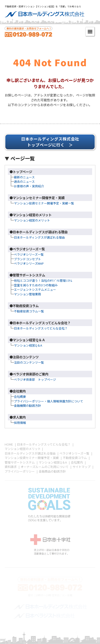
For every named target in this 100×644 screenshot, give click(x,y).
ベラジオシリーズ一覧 (29, 254)
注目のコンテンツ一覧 (29, 362)
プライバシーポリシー (20, 471)
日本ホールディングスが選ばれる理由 (39, 237)
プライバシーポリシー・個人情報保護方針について (48, 401)
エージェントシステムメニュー (35, 289)
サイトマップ (81, 467)
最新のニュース (24, 177)
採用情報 (20, 423)
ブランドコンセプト (27, 259)
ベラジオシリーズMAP (29, 263)
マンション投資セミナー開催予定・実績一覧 (44, 203)
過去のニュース (24, 181)
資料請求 (11, 467)
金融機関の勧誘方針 (27, 406)
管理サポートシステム (20, 462)
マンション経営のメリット (32, 220)
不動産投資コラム (75, 458)
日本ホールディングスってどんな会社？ (41, 328)
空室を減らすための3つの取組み (36, 285)
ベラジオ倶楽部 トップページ (35, 379)
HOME (9, 444)
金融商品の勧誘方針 (52, 471)
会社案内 (77, 462)
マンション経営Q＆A (28, 345)
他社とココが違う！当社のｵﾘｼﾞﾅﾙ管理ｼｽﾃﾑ (43, 280)
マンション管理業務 (27, 294)
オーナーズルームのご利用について (45, 467)
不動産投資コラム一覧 (29, 311)
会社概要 (20, 397)
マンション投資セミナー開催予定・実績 (32, 458)
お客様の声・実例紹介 (29, 186)
